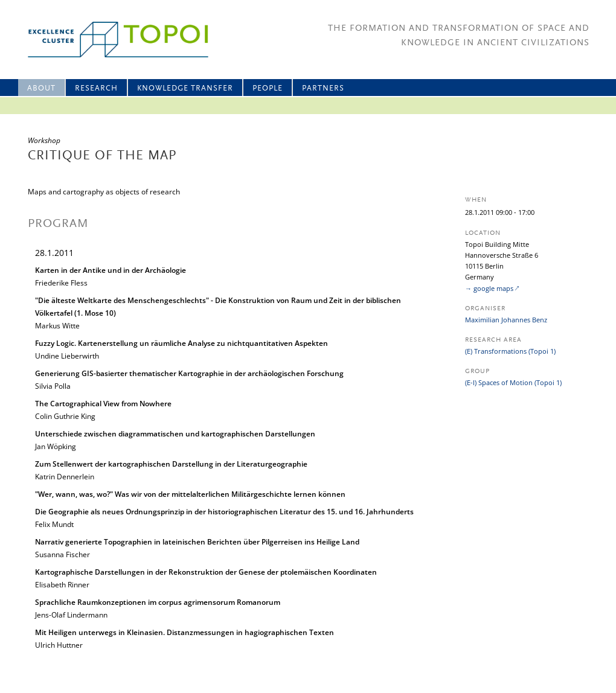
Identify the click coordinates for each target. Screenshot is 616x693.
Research (96, 88)
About (41, 88)
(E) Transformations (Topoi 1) (510, 351)
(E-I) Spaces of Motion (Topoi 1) (513, 382)
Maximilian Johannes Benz (506, 320)
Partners (323, 88)
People (268, 88)
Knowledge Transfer (185, 88)
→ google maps (489, 288)
